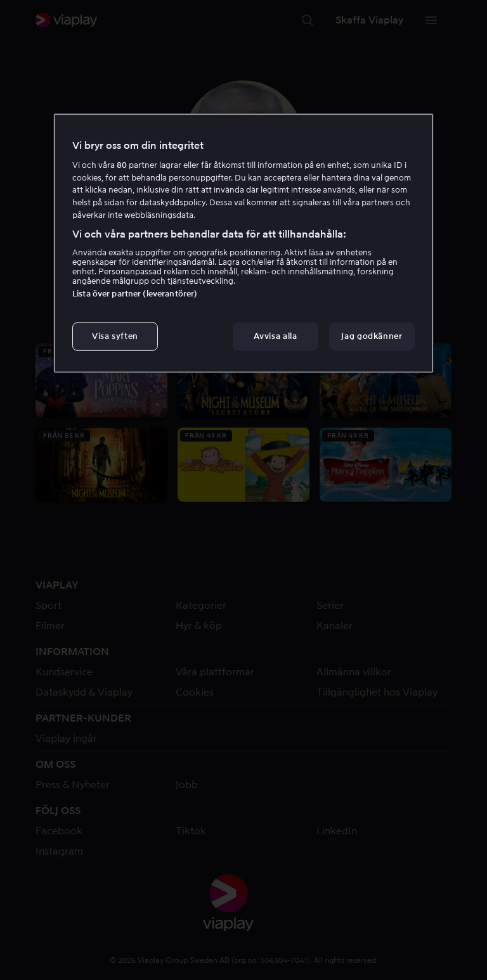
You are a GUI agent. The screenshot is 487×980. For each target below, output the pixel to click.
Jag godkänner (372, 336)
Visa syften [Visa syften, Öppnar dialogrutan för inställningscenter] (115, 336)
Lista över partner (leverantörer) (135, 294)
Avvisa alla (275, 336)
